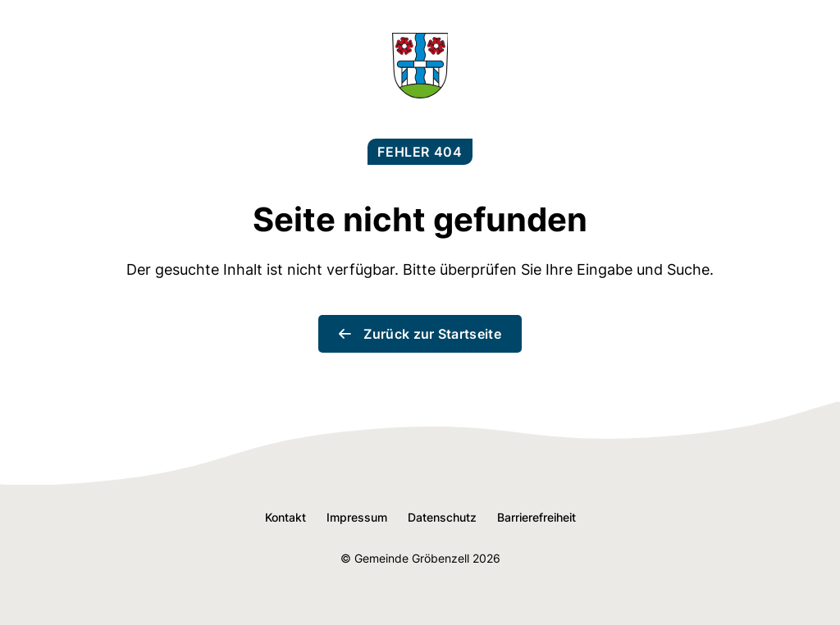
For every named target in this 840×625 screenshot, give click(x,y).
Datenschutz (442, 517)
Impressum (357, 517)
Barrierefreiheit (536, 517)
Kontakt (285, 517)
